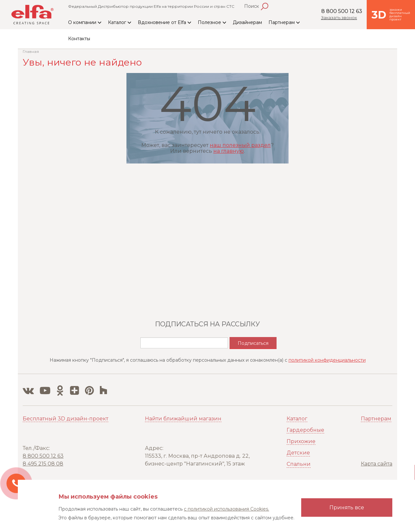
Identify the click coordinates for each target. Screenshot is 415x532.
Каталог (120, 22)
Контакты (79, 39)
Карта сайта (377, 464)
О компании (85, 22)
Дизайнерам (247, 22)
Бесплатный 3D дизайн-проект (65, 419)
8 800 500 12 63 (342, 11)
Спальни (299, 464)
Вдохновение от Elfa (165, 22)
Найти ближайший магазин (183, 419)
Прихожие (301, 441)
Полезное (212, 22)
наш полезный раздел (240, 145)
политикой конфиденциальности (327, 360)
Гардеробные (305, 430)
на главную (229, 151)
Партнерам (284, 22)
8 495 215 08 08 (43, 464)
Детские (298, 453)
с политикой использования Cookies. (226, 509)
